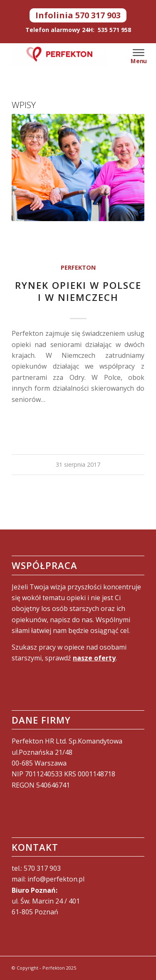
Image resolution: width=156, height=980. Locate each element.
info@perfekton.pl (56, 879)
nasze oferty (94, 658)
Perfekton (78, 267)
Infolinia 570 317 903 (78, 15)
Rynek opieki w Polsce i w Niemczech (78, 291)
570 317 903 (42, 868)
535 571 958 (114, 30)
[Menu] (139, 52)
